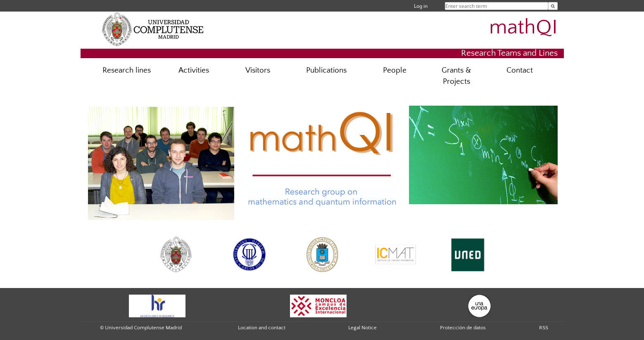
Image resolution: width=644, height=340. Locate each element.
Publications (326, 70)
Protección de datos (463, 328)
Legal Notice (362, 328)
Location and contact (262, 328)
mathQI (523, 27)
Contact (520, 70)
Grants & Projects (456, 76)
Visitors (258, 70)
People (395, 70)
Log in (421, 6)
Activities (194, 70)
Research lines (127, 70)
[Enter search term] (553, 6)
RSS (544, 328)
